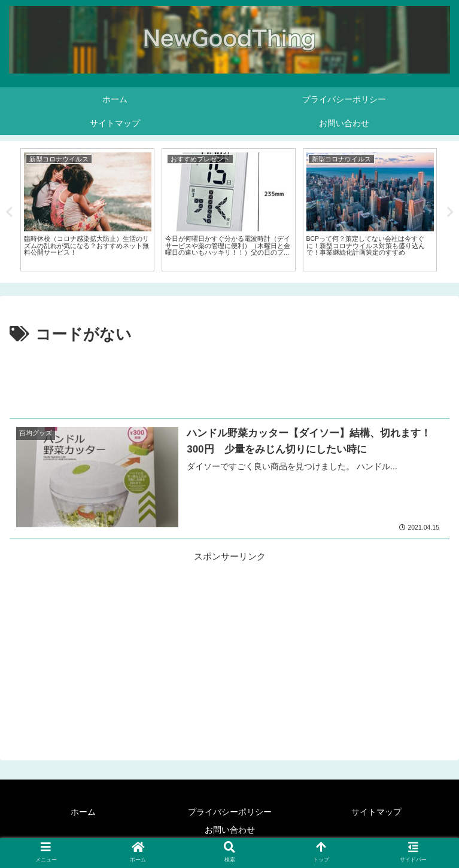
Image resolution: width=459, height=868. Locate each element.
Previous (9, 212)
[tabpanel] (87, 210)
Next (450, 212)
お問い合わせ (230, 830)
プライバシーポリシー (230, 812)
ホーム (83, 812)
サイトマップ (376, 812)
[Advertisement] (229, 381)
